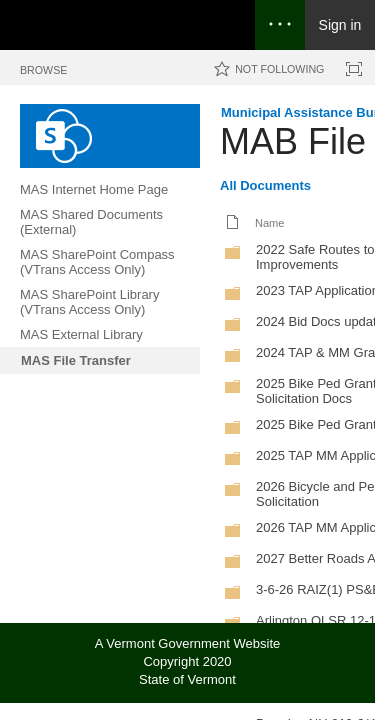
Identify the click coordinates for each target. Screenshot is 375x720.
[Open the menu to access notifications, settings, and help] (280, 25)
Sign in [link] (340, 25)
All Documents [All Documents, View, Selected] (265, 185)
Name (269, 223)
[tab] (43, 66)
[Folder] (233, 256)
